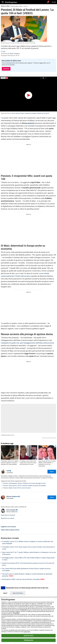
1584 (51, 604)
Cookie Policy (27, 632)
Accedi (54, 2)
